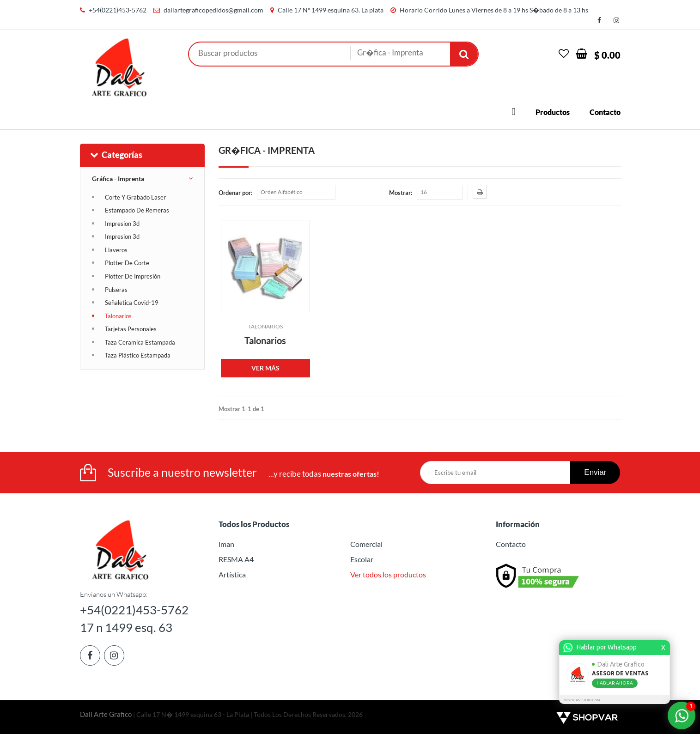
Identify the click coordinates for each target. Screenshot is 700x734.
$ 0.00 (607, 55)
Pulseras (116, 290)
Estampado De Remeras (137, 210)
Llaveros (116, 250)
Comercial (366, 544)
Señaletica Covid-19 (132, 303)
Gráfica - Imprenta (118, 179)
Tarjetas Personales (131, 329)
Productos (553, 112)
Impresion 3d (122, 224)
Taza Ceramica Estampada (140, 342)
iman (226, 544)
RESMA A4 (236, 559)
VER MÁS (265, 368)
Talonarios (118, 316)
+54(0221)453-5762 (118, 10)
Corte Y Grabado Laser (135, 197)
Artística (232, 574)
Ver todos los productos (388, 574)
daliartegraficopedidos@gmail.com (213, 10)
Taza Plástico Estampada (138, 355)
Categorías (116, 155)
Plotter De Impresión (133, 276)
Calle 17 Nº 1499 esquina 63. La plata (331, 10)
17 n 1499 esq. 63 (126, 627)
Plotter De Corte (127, 263)
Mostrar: (401, 193)
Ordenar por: (235, 193)
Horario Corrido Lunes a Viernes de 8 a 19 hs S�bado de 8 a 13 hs (494, 10)
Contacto (605, 112)
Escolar (362, 559)
